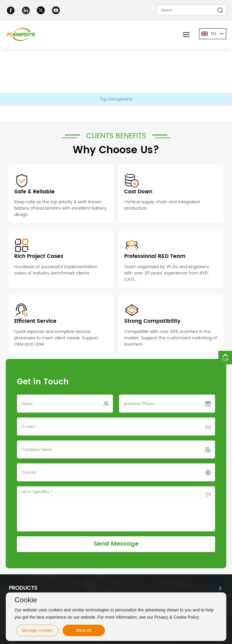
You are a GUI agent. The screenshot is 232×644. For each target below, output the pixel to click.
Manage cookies (37, 630)
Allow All (84, 630)
